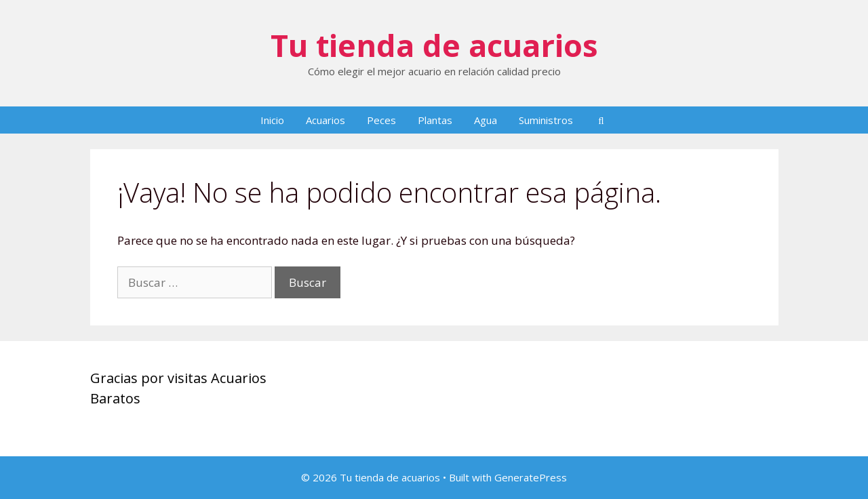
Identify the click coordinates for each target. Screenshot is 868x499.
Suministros (546, 120)
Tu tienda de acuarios (434, 45)
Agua (486, 120)
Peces (381, 120)
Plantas (435, 120)
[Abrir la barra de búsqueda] (601, 120)
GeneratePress (531, 477)
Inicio (272, 120)
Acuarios (325, 120)
